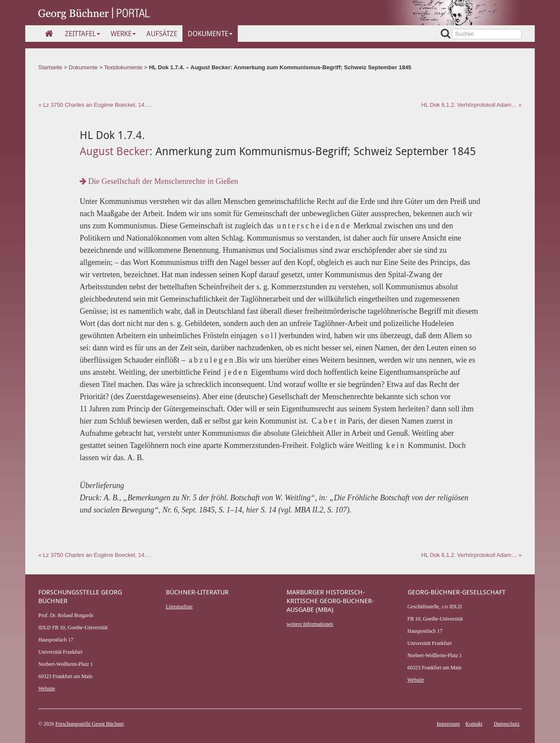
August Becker (115, 151)
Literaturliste (179, 607)
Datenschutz (507, 724)
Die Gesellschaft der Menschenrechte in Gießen (159, 181)
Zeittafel (83, 34)
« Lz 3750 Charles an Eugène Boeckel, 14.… (95, 105)
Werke (123, 34)
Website (47, 689)
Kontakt (474, 724)
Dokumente (210, 34)
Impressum (448, 724)
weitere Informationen (310, 624)
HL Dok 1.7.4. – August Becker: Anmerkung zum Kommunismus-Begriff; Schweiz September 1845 (280, 67)
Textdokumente (123, 67)
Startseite (50, 67)
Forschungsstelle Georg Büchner (89, 724)
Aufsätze (162, 34)
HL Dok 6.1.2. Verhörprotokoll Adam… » (471, 105)
